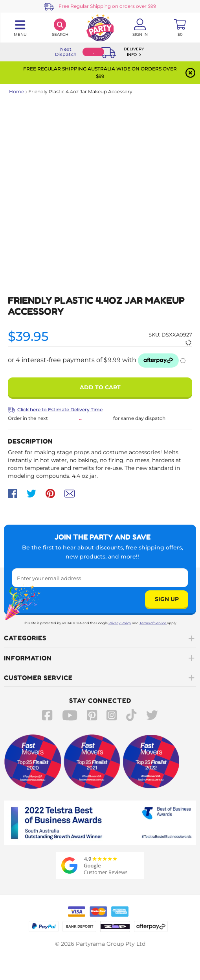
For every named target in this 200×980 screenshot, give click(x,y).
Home (17, 92)
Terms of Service (153, 623)
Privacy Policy (120, 623)
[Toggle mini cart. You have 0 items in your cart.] (180, 28)
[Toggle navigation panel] (20, 28)
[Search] (60, 28)
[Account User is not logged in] (140, 28)
